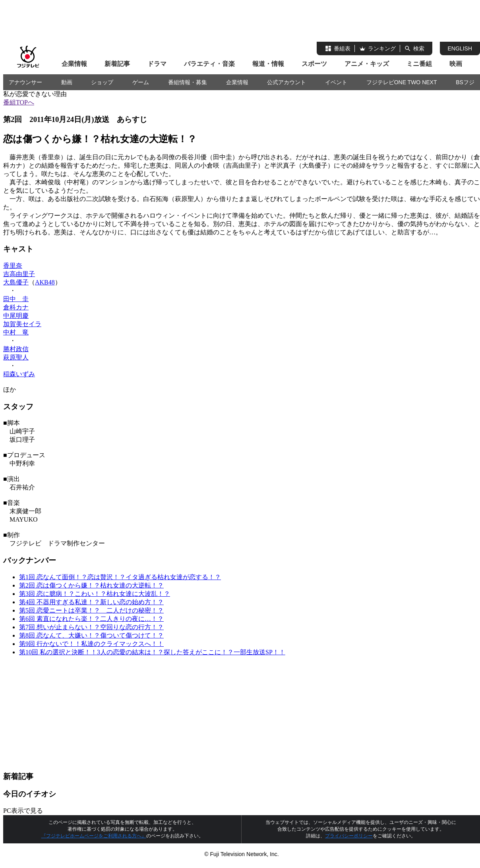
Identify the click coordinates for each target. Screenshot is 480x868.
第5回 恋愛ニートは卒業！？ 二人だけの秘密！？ (91, 610)
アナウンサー (25, 82)
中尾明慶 (16, 316)
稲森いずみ (19, 374)
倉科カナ (16, 307)
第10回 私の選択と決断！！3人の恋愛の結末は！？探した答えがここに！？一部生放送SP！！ (152, 652)
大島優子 (16, 282)
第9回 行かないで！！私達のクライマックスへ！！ (91, 644)
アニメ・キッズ (367, 64)
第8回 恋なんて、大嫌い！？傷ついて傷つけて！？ (91, 635)
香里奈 (13, 266)
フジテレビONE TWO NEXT (402, 82)
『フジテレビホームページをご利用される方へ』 (94, 836)
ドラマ (157, 64)
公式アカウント (286, 82)
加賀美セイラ (22, 324)
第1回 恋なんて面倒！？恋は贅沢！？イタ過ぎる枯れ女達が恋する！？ (120, 577)
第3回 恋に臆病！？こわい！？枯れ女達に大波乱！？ (95, 594)
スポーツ (314, 64)
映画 (456, 64)
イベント (336, 82)
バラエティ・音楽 (209, 64)
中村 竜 (16, 332)
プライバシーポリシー (349, 836)
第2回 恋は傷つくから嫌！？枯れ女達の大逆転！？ (91, 585)
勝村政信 (16, 349)
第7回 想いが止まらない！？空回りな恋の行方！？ (91, 627)
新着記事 (117, 64)
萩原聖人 (16, 357)
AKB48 (45, 282)
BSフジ (465, 82)
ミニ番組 (419, 64)
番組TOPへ (19, 102)
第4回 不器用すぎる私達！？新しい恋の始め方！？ (91, 602)
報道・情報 (268, 64)
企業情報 (74, 64)
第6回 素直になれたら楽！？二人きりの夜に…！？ (91, 619)
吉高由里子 (19, 274)
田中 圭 (16, 299)
